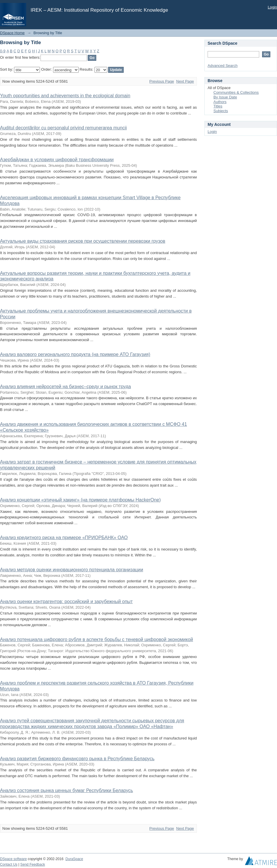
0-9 (3, 51)
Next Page (185, 81)
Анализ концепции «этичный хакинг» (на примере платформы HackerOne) (80, 500)
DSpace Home (12, 33)
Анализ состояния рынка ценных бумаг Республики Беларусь (66, 790)
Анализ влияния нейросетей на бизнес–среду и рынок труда (65, 387)
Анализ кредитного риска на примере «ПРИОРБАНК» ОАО (64, 538)
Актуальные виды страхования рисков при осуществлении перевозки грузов (83, 241)
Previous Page (162, 81)
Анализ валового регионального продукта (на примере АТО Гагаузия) (75, 354)
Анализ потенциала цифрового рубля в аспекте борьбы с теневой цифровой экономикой (97, 639)
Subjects (221, 111)
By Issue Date (225, 97)
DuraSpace (74, 859)
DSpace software (13, 859)
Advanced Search (223, 66)
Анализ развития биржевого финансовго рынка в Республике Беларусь (77, 759)
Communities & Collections (236, 92)
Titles (218, 106)
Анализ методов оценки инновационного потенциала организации (72, 570)
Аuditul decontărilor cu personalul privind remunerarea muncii (63, 128)
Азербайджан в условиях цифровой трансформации (57, 160)
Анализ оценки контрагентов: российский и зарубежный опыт (66, 601)
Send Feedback (33, 864)
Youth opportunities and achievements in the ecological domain (65, 96)
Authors (220, 102)
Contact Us (9, 864)
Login (272, 7)
